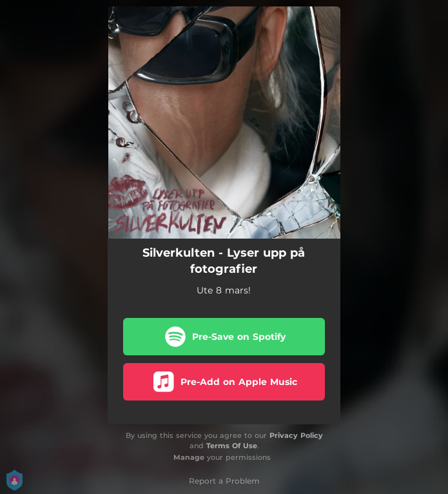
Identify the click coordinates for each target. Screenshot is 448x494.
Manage (189, 457)
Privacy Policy (296, 435)
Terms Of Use (232, 446)
